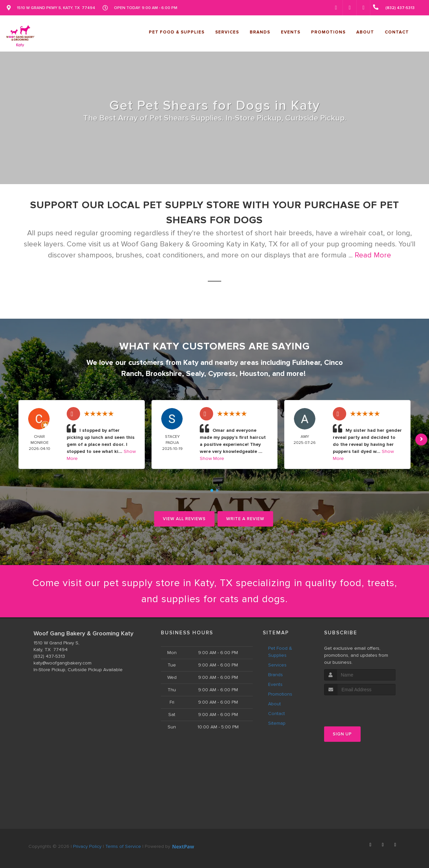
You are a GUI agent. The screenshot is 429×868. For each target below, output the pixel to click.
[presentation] (360, 708)
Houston (254, 374)
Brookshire (164, 374)
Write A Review (245, 519)
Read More (373, 255)
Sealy (195, 374)
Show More (212, 458)
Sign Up (342, 734)
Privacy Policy (87, 846)
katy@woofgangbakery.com (63, 663)
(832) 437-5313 (49, 656)
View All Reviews (184, 519)
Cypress (222, 374)
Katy (191, 363)
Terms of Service (123, 846)
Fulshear (306, 363)
